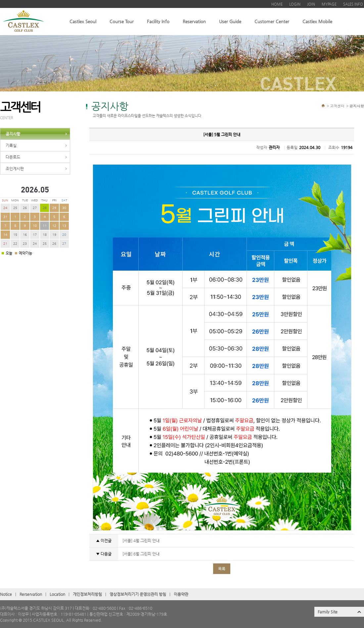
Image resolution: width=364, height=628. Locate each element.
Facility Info (158, 21)
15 (15, 235)
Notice (6, 594)
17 (35, 235)
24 (5, 208)
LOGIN (295, 4)
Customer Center (272, 21)
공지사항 (13, 134)
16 (25, 235)
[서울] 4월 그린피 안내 (140, 541)
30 (64, 208)
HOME (277, 4)
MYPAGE (329, 4)
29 (54, 208)
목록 (222, 569)
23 (25, 244)
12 (54, 226)
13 (64, 226)
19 (54, 235)
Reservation (194, 21)
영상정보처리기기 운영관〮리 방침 (138, 594)
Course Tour (122, 21)
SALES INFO (353, 4)
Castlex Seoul (83, 21)
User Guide (230, 21)
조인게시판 (15, 169)
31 (5, 217)
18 (45, 235)
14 (5, 235)
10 (35, 226)
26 (25, 208)
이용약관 (181, 594)
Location (57, 594)
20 (64, 235)
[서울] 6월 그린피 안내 (140, 554)
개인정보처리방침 (87, 594)
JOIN (311, 4)
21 (5, 244)
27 (35, 208)
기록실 (11, 145)
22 (15, 244)
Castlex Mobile (317, 21)
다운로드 (13, 157)
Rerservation (31, 594)
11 (45, 226)
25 (15, 208)
